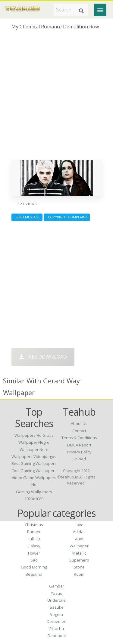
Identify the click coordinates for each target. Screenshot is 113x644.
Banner (34, 532)
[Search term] (71, 10)
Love (79, 525)
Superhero (79, 560)
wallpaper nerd (34, 449)
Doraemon (56, 621)
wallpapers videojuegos (34, 456)
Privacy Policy (79, 452)
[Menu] (100, 10)
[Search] (81, 11)
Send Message (27, 217)
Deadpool (57, 636)
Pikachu (57, 629)
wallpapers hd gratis (34, 435)
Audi (79, 539)
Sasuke (57, 607)
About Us (79, 423)
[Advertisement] (56, 97)
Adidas (79, 532)
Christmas (34, 525)
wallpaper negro (34, 442)
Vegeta (56, 614)
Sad (34, 560)
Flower (34, 553)
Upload (79, 459)
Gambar (57, 586)
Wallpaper (79, 546)
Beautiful (34, 574)
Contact (79, 431)
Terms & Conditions (79, 438)
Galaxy (34, 546)
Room (79, 574)
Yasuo (57, 593)
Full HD (34, 539)
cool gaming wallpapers (34, 471)
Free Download (43, 357)
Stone (79, 567)
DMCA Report (79, 445)
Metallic (79, 553)
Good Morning (34, 567)
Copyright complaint (67, 217)
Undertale (56, 600)
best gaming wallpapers (34, 463)
